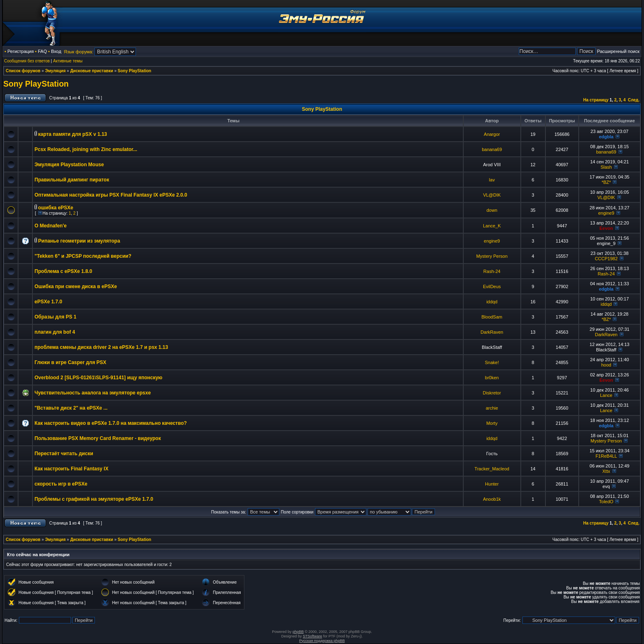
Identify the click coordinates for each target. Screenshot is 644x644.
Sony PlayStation (135, 71)
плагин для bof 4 (55, 332)
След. (634, 100)
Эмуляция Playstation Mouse (69, 165)
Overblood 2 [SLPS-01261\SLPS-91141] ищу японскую (98, 378)
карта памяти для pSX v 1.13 (73, 134)
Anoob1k (492, 499)
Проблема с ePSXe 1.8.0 (63, 271)
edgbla (606, 137)
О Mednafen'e (51, 226)
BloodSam (492, 317)
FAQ (42, 51)
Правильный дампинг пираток (72, 180)
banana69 (492, 149)
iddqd (492, 302)
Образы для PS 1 (55, 317)
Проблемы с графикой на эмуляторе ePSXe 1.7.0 (94, 499)
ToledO (606, 502)
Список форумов (23, 71)
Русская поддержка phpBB (322, 641)
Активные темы (68, 61)
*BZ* (606, 182)
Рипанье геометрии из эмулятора (79, 241)
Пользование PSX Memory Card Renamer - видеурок (98, 438)
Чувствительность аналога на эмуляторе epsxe (93, 393)
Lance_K (492, 226)
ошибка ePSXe (56, 208)
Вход (56, 51)
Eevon (606, 228)
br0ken (492, 378)
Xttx (606, 471)
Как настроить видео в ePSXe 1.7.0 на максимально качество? (111, 423)
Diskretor (492, 393)
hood (606, 365)
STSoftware (312, 636)
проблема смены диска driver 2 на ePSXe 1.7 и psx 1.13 (101, 347)
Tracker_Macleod (492, 469)
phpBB (298, 632)
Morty (492, 423)
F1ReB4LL (606, 456)
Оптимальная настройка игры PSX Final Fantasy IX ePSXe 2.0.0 (111, 195)
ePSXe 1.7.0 (48, 302)
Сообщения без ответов (27, 61)
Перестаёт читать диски (64, 454)
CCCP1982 (606, 259)
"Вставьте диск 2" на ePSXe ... (71, 408)
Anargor (492, 134)
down (492, 210)
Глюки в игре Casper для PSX (70, 362)
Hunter (492, 484)
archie (492, 408)
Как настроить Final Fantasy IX (71, 469)
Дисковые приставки (92, 71)
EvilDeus (492, 286)
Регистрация (21, 51)
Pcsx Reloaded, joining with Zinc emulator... (86, 149)
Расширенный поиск (618, 51)
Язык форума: (78, 52)
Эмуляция (55, 71)
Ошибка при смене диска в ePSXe (76, 286)
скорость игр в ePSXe (61, 484)
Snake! (492, 362)
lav (492, 180)
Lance (606, 395)
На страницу (596, 100)
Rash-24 (492, 271)
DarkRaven (492, 332)
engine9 (606, 213)
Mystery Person (492, 256)
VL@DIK (492, 195)
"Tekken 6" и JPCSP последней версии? (83, 256)
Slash (606, 167)
